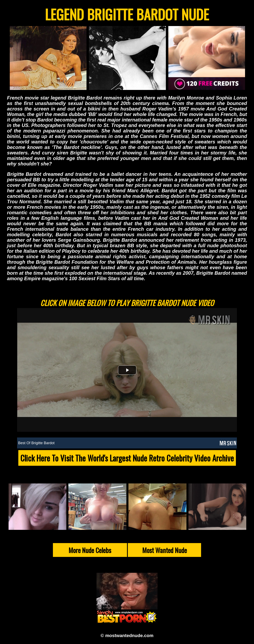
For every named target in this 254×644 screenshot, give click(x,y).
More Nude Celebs (90, 550)
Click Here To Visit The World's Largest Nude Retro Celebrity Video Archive (127, 458)
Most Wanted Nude (165, 550)
